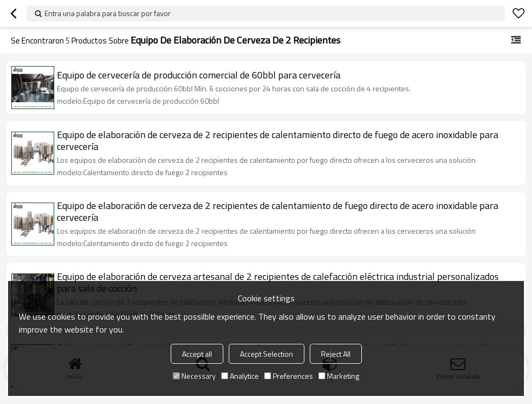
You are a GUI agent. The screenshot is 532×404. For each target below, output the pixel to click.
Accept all (197, 354)
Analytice (240, 376)
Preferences (289, 376)
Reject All (336, 354)
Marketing (339, 376)
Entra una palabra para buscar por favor (108, 13)
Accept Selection (267, 354)
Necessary (194, 376)
